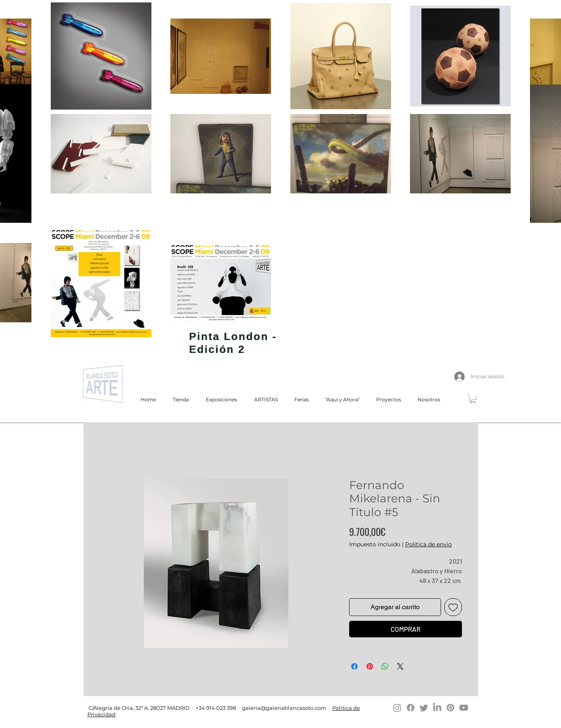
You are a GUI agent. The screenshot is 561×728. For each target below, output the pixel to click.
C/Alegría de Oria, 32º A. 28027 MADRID (139, 708)
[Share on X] (400, 666)
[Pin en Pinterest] (370, 666)
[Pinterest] (450, 708)
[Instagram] (397, 708)
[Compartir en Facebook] (354, 666)
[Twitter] (424, 708)
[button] (473, 399)
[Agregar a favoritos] (453, 607)
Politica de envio (429, 544)
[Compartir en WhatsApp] (385, 666)
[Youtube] (464, 708)
